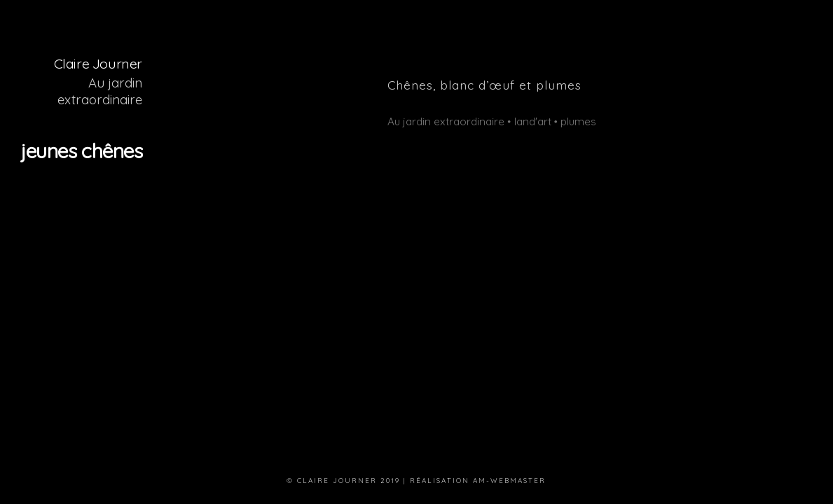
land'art (533, 121)
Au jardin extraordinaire (100, 91)
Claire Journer (98, 63)
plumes (578, 121)
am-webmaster (509, 480)
